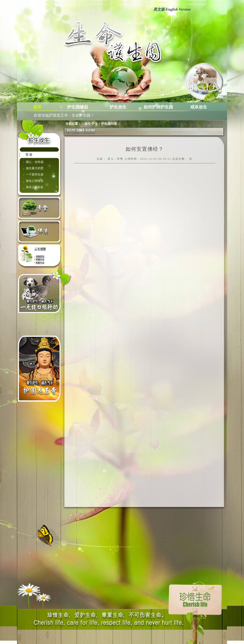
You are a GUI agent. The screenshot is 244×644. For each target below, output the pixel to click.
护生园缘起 (78, 107)
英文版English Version (172, 9)
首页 (37, 107)
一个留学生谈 (35, 175)
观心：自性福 (35, 162)
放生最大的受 (35, 168)
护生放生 (118, 107)
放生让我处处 (35, 187)
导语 (29, 155)
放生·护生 (91, 124)
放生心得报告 (35, 181)
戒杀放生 (199, 107)
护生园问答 (109, 124)
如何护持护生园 (158, 107)
